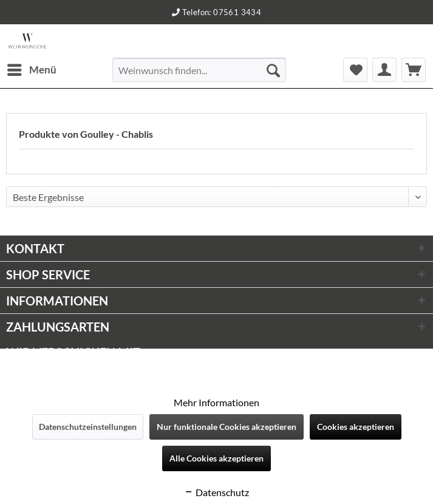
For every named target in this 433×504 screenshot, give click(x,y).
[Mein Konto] (384, 70)
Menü (32, 68)
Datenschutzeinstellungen (88, 427)
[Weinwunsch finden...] (199, 70)
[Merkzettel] (355, 70)
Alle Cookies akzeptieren (216, 458)
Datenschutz (216, 492)
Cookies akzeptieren (356, 427)
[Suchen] (273, 70)
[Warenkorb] (414, 70)
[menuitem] (31, 70)
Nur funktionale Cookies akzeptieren (227, 427)
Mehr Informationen (216, 402)
